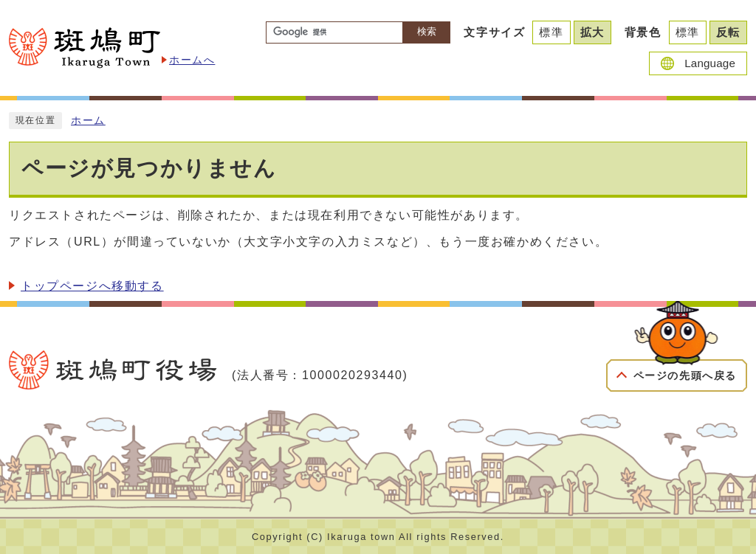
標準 (551, 32)
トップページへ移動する (92, 286)
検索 (427, 31)
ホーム (88, 121)
